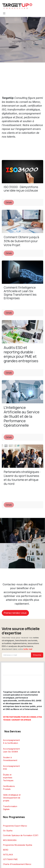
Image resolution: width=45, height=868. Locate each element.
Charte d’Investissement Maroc (17, 864)
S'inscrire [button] (37, 655)
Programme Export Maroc (15, 826)
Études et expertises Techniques (8, 778)
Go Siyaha (8, 831)
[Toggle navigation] (4, 13)
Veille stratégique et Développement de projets (12, 798)
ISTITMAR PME (10, 859)
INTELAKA (8, 855)
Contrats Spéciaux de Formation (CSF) (21, 835)
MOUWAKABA (10, 840)
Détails (9, 202)
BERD (6, 850)
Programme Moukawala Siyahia (18, 845)
